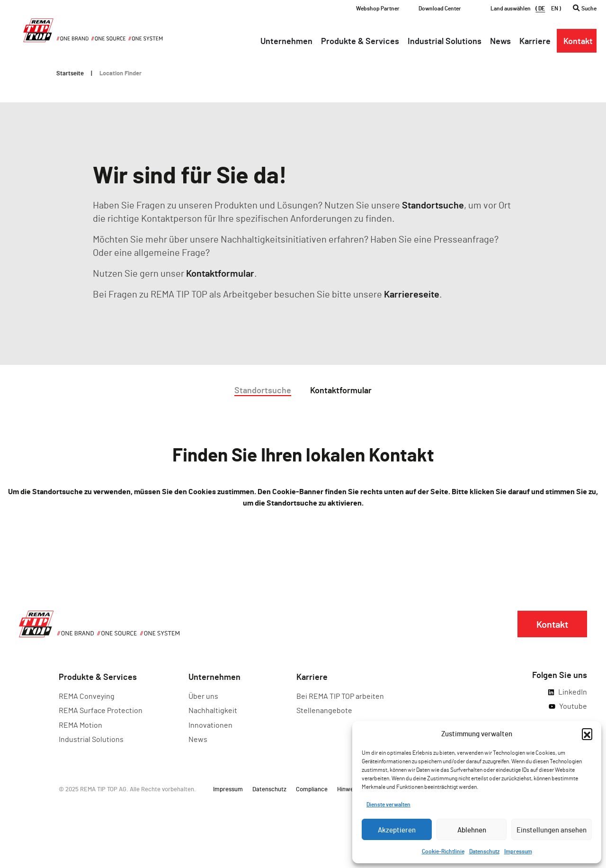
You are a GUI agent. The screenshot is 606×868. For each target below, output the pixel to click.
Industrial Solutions (91, 739)
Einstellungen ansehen (552, 830)
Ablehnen (472, 830)
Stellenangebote (324, 710)
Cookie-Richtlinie (443, 851)
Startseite (70, 73)
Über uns (203, 696)
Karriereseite (412, 294)
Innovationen (210, 725)
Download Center (440, 8)
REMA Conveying (87, 696)
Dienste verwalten (388, 804)
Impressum (518, 851)
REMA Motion (80, 725)
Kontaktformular (220, 273)
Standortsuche (433, 205)
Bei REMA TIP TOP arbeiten (340, 696)
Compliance (312, 789)
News (198, 739)
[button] (587, 733)
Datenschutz (484, 851)
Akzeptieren (397, 830)
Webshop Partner (378, 8)
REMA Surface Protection (101, 710)
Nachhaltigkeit (213, 710)
